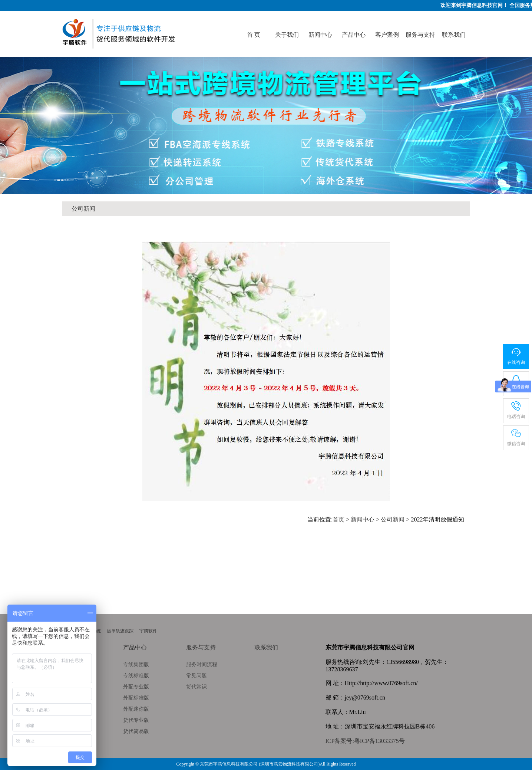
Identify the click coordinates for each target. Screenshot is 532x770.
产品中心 (354, 35)
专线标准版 (136, 676)
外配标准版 (136, 698)
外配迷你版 (136, 709)
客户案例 (387, 35)
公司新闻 (83, 209)
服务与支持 (420, 35)
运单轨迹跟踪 (120, 631)
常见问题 (196, 676)
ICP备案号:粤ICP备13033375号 (365, 741)
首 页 (254, 35)
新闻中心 (320, 35)
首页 (338, 519)
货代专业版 (136, 720)
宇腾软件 (148, 631)
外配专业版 (136, 687)
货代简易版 (136, 731)
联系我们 (454, 35)
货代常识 (196, 687)
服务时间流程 (202, 664)
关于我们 (287, 35)
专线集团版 (136, 664)
